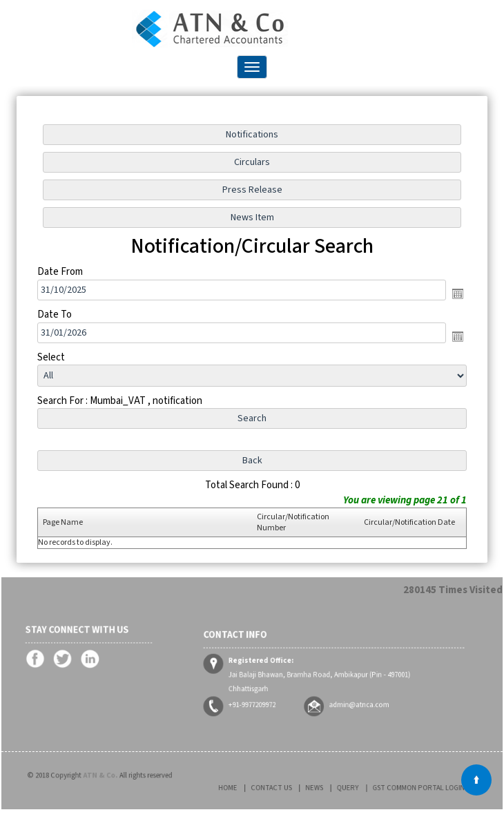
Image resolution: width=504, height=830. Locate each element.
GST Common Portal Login (400, 788)
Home (252, 788)
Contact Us (286, 788)
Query (345, 788)
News (319, 788)
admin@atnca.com (353, 696)
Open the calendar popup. (457, 293)
